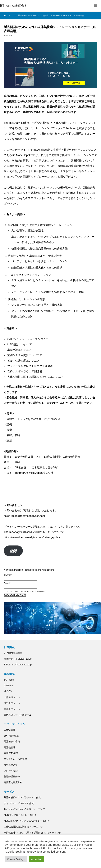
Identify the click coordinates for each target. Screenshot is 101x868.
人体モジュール (12, 697)
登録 (13, 551)
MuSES (8, 691)
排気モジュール (12, 703)
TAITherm (9, 680)
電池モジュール (12, 709)
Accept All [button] (37, 859)
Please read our (24, 592)
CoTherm (9, 686)
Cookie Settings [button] (16, 859)
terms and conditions (34, 592)
